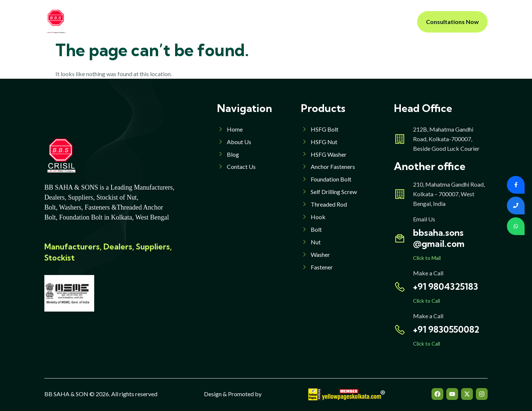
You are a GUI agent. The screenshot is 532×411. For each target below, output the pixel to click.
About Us (182, 22)
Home (149, 22)
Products (223, 22)
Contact (332, 22)
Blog (303, 22)
